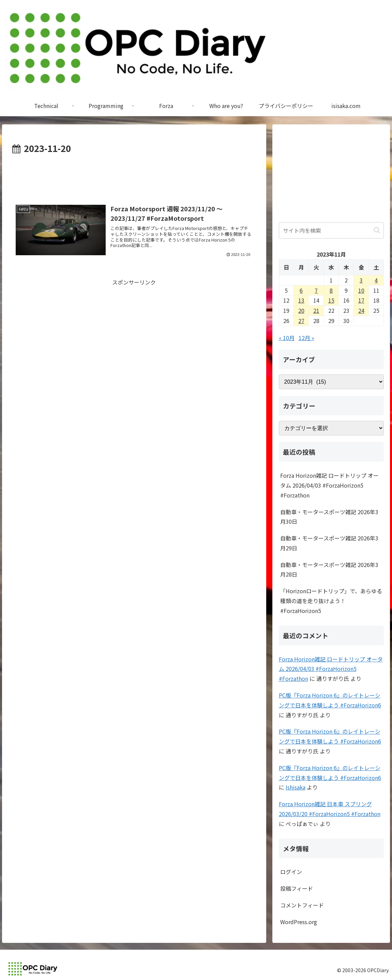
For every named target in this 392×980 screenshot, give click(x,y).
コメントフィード (302, 905)
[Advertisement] (134, 177)
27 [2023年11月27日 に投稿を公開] (301, 321)
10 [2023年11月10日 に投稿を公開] (361, 290)
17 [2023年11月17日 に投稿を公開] (361, 300)
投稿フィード (297, 888)
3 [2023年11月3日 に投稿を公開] (361, 280)
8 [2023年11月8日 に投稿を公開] (331, 290)
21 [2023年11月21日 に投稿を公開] (316, 310)
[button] (377, 230)
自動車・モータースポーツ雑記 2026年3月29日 (329, 543)
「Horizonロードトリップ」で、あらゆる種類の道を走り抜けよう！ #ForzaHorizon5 (331, 601)
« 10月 (287, 338)
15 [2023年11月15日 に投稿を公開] (331, 300)
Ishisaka (296, 787)
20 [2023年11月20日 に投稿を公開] (301, 310)
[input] (331, 230)
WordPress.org (299, 922)
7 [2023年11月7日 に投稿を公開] (316, 290)
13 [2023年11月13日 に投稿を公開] (301, 300)
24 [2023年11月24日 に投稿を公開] (361, 310)
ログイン (291, 872)
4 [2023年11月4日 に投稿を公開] (376, 280)
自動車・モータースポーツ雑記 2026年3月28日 (329, 570)
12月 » (306, 338)
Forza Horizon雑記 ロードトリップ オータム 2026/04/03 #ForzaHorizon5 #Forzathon (329, 485)
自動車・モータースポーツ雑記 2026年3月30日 (329, 517)
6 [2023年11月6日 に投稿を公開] (301, 290)
